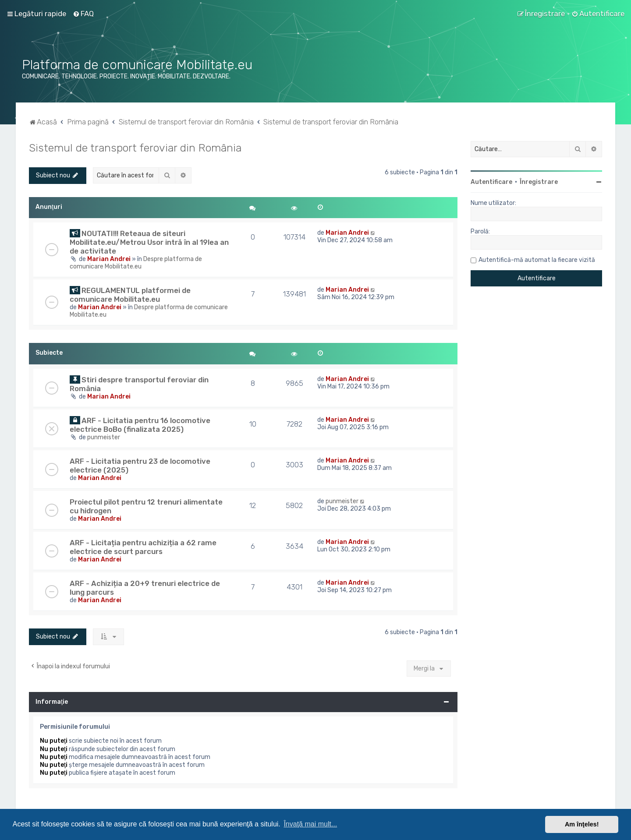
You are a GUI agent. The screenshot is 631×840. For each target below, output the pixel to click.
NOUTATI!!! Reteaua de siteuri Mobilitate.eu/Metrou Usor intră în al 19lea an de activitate (149, 242)
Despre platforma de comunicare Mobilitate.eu (136, 263)
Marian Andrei (109, 259)
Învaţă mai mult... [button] (310, 824)
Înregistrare (539, 182)
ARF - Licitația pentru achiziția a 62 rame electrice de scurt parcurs (143, 547)
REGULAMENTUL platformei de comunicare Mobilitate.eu (130, 295)
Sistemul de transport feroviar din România (135, 148)
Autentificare (491, 182)
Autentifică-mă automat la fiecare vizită (537, 260)
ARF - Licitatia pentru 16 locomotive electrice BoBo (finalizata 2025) (140, 425)
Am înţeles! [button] (582, 824)
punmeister (104, 437)
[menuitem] (83, 14)
